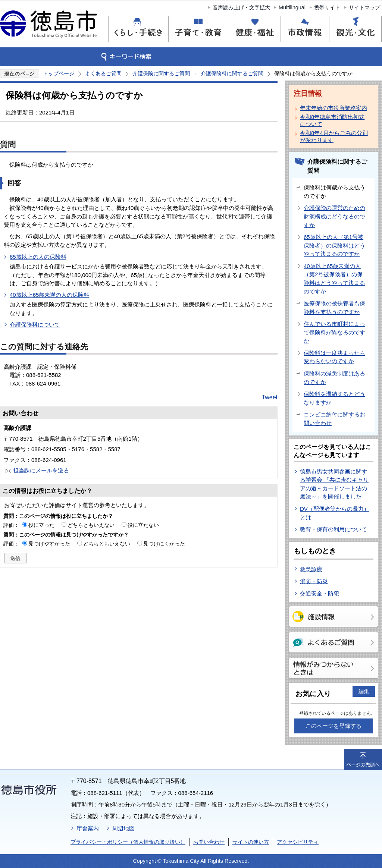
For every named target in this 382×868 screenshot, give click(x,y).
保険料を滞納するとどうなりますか (334, 398)
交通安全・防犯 (320, 593)
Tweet (270, 397)
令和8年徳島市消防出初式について (332, 120)
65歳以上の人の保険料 (38, 257)
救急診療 (311, 569)
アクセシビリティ (298, 842)
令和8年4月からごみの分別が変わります (334, 136)
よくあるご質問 (103, 73)
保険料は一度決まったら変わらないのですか (334, 357)
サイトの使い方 (251, 842)
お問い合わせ (209, 842)
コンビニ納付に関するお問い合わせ (334, 419)
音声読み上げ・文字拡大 (241, 7)
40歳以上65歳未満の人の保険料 (49, 295)
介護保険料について (35, 325)
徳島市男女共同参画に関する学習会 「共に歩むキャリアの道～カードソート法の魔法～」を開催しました (334, 484)
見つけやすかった (49, 544)
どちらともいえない (91, 525)
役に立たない (143, 525)
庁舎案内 (88, 828)
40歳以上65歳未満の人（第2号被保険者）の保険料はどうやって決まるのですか (334, 279)
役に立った (41, 525)
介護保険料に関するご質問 (232, 73)
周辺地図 (123, 828)
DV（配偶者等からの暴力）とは (335, 513)
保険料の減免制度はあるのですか (334, 378)
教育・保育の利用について (334, 529)
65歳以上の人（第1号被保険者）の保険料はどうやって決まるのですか (334, 245)
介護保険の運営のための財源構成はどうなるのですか (334, 216)
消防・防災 (314, 581)
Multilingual (292, 7)
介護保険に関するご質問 (161, 73)
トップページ (59, 73)
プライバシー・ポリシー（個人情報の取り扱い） (128, 842)
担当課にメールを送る (41, 470)
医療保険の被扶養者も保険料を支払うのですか (334, 308)
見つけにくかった (164, 544)
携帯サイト (327, 7)
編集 (364, 691)
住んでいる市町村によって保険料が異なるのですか (334, 332)
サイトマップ (364, 7)
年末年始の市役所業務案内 (334, 108)
